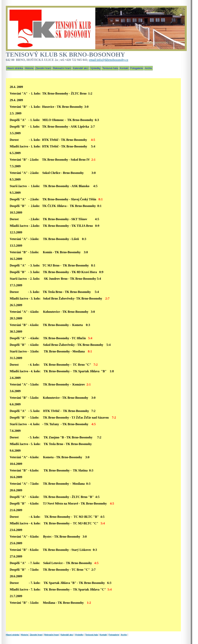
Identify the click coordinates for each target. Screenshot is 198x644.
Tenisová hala (110, 68)
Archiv (149, 68)
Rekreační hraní (62, 68)
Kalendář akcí (81, 68)
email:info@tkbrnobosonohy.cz (109, 60)
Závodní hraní (44, 68)
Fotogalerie (137, 68)
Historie (30, 68)
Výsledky (96, 68)
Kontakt (124, 68)
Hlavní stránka (15, 68)
